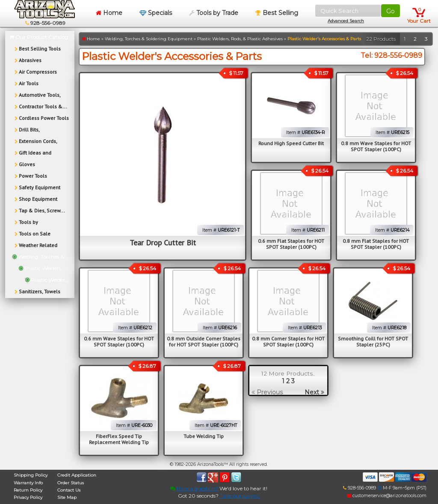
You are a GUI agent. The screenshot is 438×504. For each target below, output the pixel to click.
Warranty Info (28, 483)
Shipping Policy (31, 475)
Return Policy (28, 490)
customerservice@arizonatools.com (387, 496)
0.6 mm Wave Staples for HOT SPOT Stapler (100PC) (119, 341)
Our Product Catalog (39, 37)
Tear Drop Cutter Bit (163, 243)
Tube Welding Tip (204, 436)
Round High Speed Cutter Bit (291, 143)
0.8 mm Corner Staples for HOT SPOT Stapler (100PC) (288, 341)
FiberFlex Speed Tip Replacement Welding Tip (119, 439)
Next (314, 392)
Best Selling (277, 13)
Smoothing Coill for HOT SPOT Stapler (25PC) (373, 341)
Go (391, 11)
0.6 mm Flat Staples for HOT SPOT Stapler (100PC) (291, 244)
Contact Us (69, 490)
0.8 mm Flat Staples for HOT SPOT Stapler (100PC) (376, 244)
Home (109, 13)
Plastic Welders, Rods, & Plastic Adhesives (240, 39)
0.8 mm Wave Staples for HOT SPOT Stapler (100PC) (376, 146)
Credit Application (77, 475)
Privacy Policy (28, 497)
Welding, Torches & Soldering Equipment (149, 39)
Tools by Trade (214, 13)
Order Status (71, 483)
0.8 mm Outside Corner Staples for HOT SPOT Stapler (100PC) (204, 341)
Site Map (67, 497)
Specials (156, 13)
